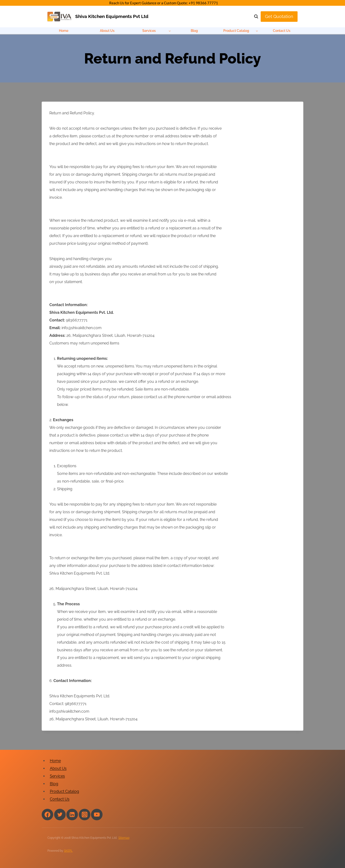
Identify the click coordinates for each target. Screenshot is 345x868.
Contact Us (282, 31)
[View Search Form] (254, 17)
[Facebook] (47, 815)
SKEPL (68, 851)
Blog (194, 31)
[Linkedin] (72, 815)
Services (57, 776)
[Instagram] (85, 815)
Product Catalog (64, 791)
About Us (107, 31)
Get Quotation (279, 16)
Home (64, 31)
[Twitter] (60, 815)
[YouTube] (97, 815)
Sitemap (124, 838)
